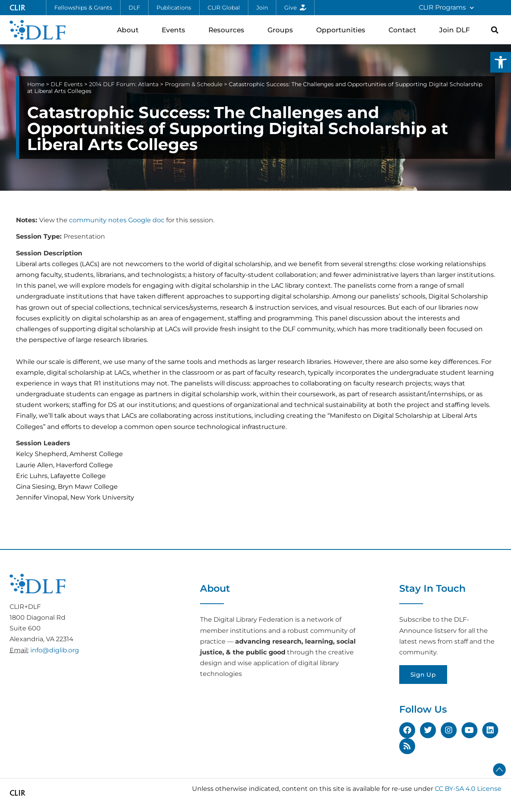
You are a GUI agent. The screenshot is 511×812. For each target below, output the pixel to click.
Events (175, 30)
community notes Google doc (117, 220)
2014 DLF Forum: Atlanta (124, 84)
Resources (228, 30)
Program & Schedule (194, 84)
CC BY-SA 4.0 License (468, 789)
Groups (282, 30)
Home (36, 84)
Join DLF (457, 30)
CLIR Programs (446, 8)
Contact (404, 30)
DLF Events (67, 84)
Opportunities (343, 30)
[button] (501, 62)
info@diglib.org (55, 650)
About (130, 30)
